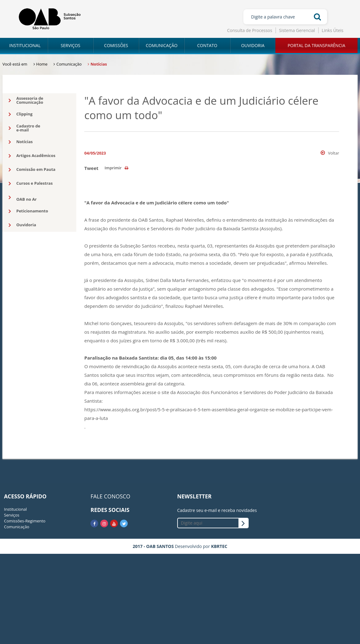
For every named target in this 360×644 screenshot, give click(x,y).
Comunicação (17, 527)
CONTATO (207, 45)
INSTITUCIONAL (25, 45)
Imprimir (116, 168)
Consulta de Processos (250, 30)
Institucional (15, 509)
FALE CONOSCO (110, 496)
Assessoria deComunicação (26, 100)
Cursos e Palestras (31, 183)
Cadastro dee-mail (24, 128)
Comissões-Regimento (25, 521)
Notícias (21, 142)
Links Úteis (333, 30)
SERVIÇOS (70, 45)
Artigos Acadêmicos (32, 156)
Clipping (21, 114)
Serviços (12, 515)
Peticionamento (28, 211)
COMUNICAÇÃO (162, 45)
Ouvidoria (22, 225)
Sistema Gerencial (297, 30)
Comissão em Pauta (32, 170)
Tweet (91, 168)
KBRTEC (219, 546)
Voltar (330, 153)
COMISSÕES (116, 45)
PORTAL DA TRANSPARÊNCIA (316, 45)
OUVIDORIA (253, 45)
